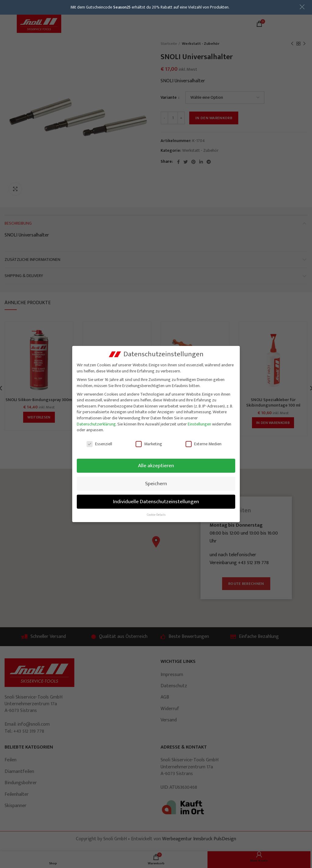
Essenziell (99, 444)
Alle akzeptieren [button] (156, 466)
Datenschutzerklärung (96, 424)
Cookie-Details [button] (156, 515)
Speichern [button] (156, 484)
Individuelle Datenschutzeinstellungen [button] (156, 502)
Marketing (149, 444)
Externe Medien (204, 444)
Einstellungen (199, 424)
